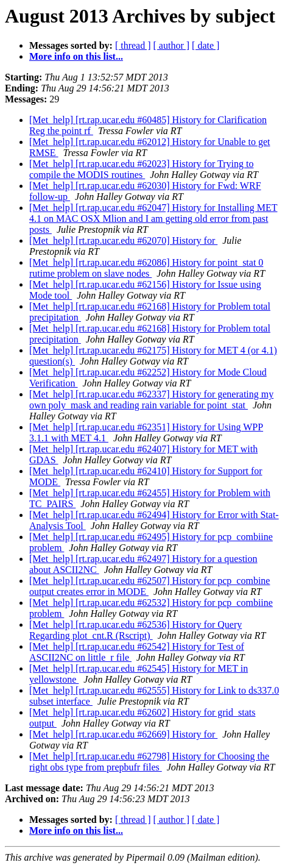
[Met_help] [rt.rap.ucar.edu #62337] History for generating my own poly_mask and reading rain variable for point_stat (151, 400)
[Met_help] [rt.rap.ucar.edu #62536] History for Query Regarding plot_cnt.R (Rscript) (135, 630)
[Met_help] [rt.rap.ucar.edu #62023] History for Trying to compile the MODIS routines (141, 169)
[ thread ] (133, 45)
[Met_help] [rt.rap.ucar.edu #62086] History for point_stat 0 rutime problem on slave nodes (146, 268)
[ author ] (172, 45)
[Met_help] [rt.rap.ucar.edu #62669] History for (123, 734)
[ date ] (206, 45)
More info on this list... (76, 56)
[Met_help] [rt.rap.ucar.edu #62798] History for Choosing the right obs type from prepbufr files (149, 762)
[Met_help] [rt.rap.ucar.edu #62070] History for (123, 240)
